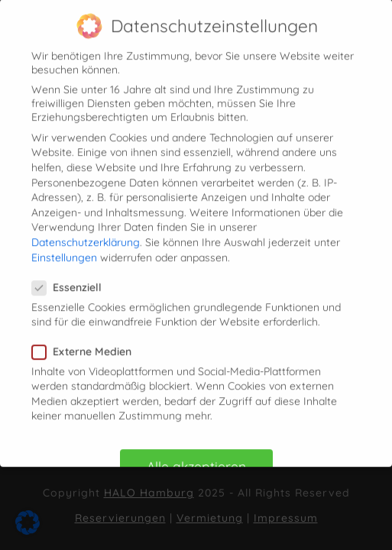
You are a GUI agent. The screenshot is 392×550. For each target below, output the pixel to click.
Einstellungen (64, 250)
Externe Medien (86, 344)
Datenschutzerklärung (86, 235)
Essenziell (71, 280)
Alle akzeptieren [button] (196, 459)
